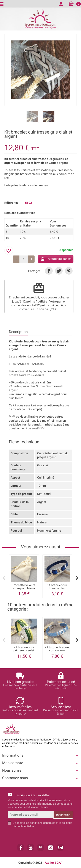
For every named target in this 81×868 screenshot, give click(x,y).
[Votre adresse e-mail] (31, 815)
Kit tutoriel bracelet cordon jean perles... (57, 650)
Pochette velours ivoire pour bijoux (24, 587)
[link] (49, 271)
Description (18, 332)
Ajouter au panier (56, 259)
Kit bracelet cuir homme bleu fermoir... (57, 588)
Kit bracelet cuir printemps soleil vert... (24, 650)
